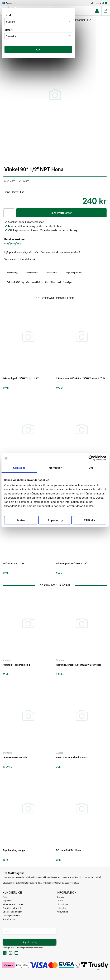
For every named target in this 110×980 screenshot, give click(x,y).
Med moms (99, 4)
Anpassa (55, 520)
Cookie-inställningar (12, 912)
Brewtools (61, 660)
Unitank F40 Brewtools (15, 757)
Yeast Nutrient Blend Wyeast (72, 757)
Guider (60, 901)
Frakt (5, 897)
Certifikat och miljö (12, 908)
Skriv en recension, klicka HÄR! (21, 259)
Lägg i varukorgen (62, 213)
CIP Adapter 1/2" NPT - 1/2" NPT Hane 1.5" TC (81, 378)
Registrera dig (30, 942)
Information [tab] (55, 468)
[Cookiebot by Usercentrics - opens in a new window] (91, 458)
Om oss (60, 897)
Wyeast (59, 753)
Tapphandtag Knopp (14, 850)
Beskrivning (12, 273)
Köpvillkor (8, 901)
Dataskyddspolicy (11, 915)
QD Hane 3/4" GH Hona (68, 850)
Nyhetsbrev (62, 908)
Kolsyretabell (63, 912)
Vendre (40, 948)
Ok (38, 49)
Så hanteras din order (13, 904)
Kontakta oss (9, 919)
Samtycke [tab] (19, 468)
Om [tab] (91, 468)
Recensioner (52, 273)
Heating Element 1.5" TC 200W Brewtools (78, 665)
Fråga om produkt (73, 273)
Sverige (9, 3)
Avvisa (21, 520)
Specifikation (32, 273)
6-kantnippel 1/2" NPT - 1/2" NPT (21, 378)
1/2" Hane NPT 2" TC (14, 564)
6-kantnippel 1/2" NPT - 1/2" (71, 564)
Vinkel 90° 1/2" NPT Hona (79, 20)
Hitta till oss (63, 904)
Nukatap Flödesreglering (16, 665)
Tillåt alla (89, 520)
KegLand (7, 660)
